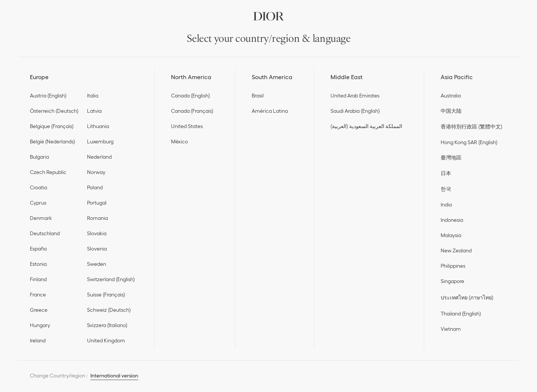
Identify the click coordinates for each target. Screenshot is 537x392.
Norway (96, 172)
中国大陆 (451, 111)
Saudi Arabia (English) (355, 111)
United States (187, 126)
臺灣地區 (451, 158)
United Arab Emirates (355, 96)
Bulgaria (39, 157)
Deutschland (45, 233)
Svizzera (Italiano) (107, 325)
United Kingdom (106, 340)
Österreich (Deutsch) (54, 111)
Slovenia (97, 249)
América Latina (270, 111)
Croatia (38, 187)
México (179, 141)
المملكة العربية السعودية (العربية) (366, 126)
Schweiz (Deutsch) (109, 310)
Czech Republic (48, 172)
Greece (39, 310)
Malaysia (451, 235)
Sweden (97, 264)
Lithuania (98, 126)
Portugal (97, 203)
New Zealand (456, 251)
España (38, 249)
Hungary (40, 325)
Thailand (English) (461, 314)
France (38, 295)
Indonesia (452, 220)
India (446, 205)
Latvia (94, 111)
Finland (38, 279)
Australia (451, 96)
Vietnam (451, 329)
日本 (446, 173)
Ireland (38, 340)
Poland (95, 187)
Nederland (99, 157)
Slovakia (97, 233)
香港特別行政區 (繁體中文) (471, 127)
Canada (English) (190, 96)
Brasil (258, 96)
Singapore (452, 281)
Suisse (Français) (106, 295)
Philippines (453, 266)
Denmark (41, 218)
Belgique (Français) (52, 126)
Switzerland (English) (111, 279)
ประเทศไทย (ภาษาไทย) (467, 298)
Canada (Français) (192, 111)
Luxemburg (100, 141)
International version (114, 376)
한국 (446, 189)
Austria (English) (48, 96)
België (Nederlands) (52, 141)
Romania (97, 218)
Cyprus (38, 203)
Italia (93, 96)
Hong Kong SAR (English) (469, 142)
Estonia (38, 264)
